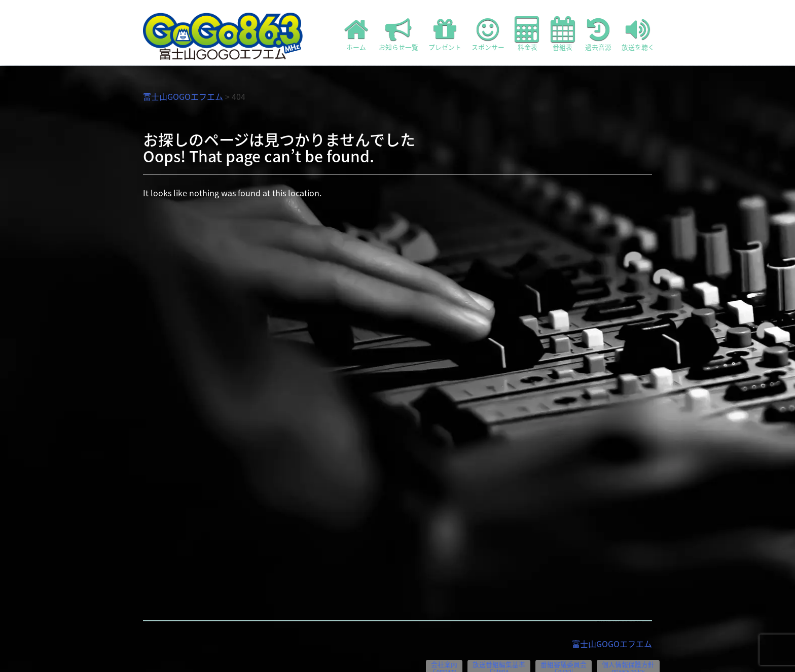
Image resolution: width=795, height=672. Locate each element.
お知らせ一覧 (399, 34)
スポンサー (488, 34)
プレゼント (445, 34)
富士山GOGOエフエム (183, 96)
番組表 (563, 34)
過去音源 (598, 34)
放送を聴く (638, 34)
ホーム (356, 34)
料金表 (528, 34)
